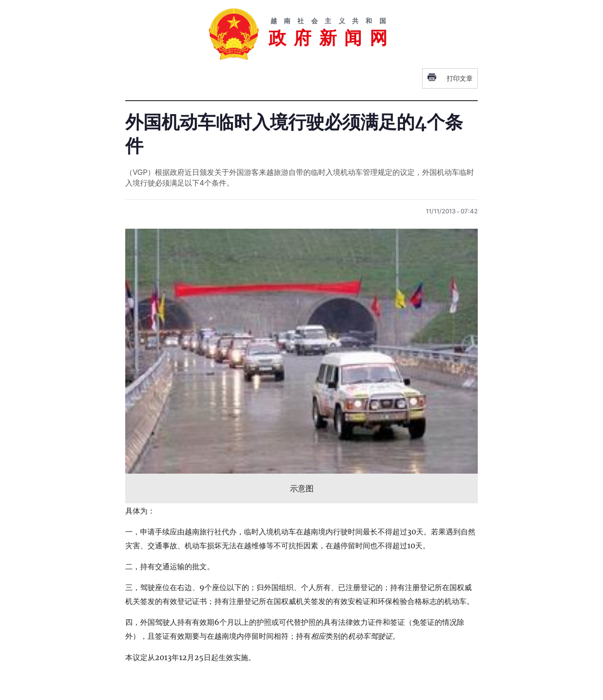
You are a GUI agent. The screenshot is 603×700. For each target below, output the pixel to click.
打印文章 (450, 78)
